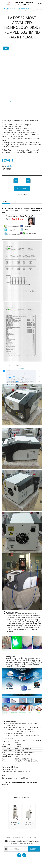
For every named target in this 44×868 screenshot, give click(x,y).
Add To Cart (22, 189)
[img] (15, 812)
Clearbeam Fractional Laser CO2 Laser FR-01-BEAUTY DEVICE (28, 823)
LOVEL (9, 166)
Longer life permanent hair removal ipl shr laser (14, 823)
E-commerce (11, 8)
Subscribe (34, 849)
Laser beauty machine (24, 8)
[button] (2, 3)
